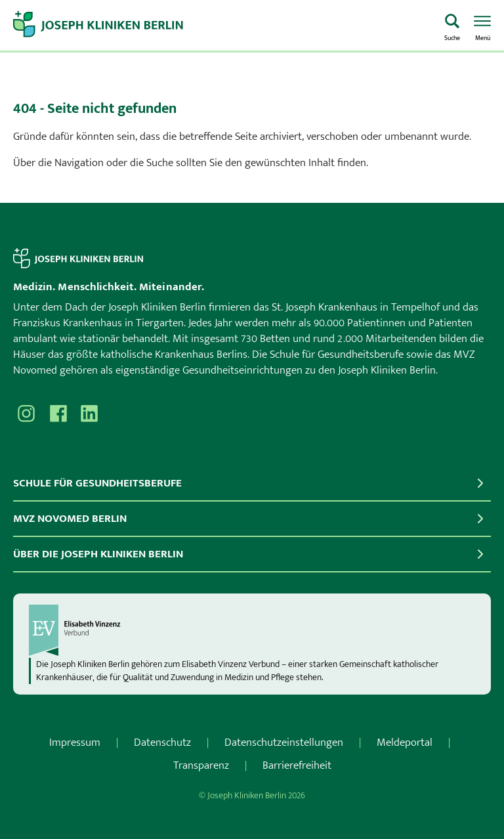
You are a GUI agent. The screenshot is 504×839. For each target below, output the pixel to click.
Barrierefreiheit (297, 765)
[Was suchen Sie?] (452, 26)
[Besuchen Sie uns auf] (89, 414)
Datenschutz (162, 742)
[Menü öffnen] (482, 26)
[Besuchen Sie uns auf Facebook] (58, 414)
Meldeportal (405, 742)
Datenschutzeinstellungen (284, 742)
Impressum (75, 742)
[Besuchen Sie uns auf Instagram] (26, 414)
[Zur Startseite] (222, 26)
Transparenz (201, 765)
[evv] (252, 630)
